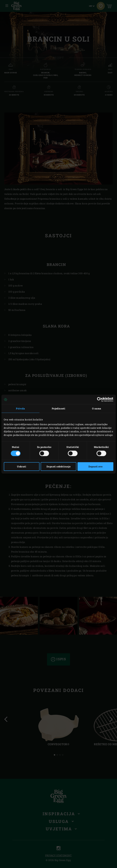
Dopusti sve (95, 466)
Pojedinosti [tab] (58, 408)
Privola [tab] (20, 408)
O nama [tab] (97, 408)
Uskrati (22, 466)
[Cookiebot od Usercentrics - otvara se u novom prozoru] (98, 399)
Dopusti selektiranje (58, 466)
